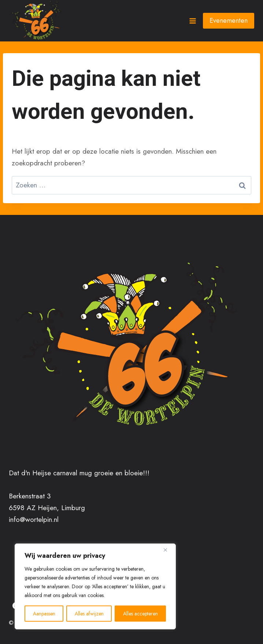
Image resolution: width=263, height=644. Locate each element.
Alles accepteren (140, 614)
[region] (95, 586)
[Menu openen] (192, 21)
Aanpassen (44, 614)
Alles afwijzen (89, 614)
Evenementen (229, 21)
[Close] (168, 550)
